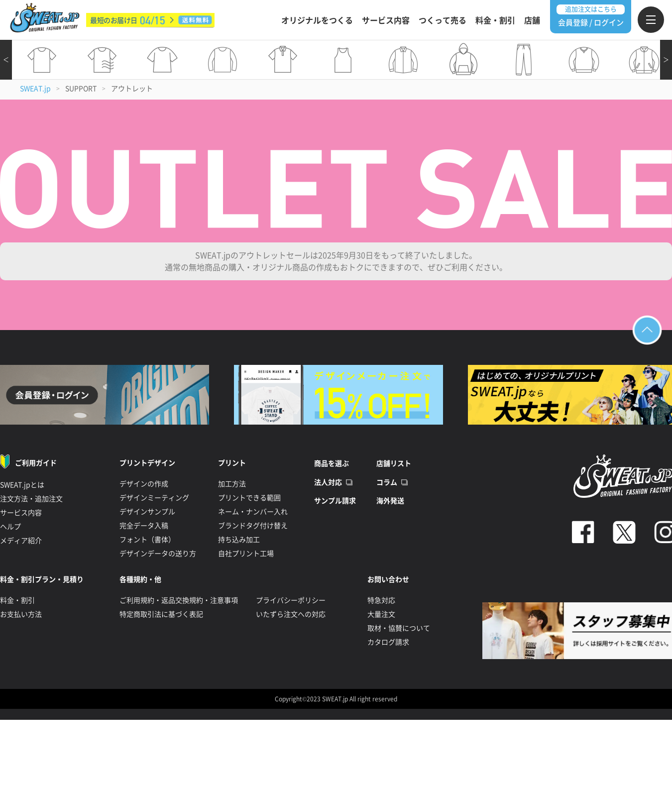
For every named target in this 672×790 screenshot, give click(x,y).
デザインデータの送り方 (158, 554)
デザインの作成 (144, 484)
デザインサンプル (147, 512)
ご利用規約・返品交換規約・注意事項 (179, 600)
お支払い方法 (21, 614)
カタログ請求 (388, 642)
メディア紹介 (21, 541)
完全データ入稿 (144, 526)
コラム (387, 482)
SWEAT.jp (35, 89)
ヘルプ (10, 527)
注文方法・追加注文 (31, 499)
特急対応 (381, 600)
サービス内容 (386, 20)
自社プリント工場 (246, 554)
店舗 (532, 20)
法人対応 (328, 482)
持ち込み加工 (239, 540)
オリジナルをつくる (317, 20)
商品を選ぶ (332, 463)
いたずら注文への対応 (291, 614)
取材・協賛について (399, 628)
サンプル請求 (335, 501)
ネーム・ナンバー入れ (253, 512)
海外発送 (390, 501)
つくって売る (443, 20)
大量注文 (381, 614)
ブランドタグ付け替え (253, 526)
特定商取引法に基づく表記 (161, 614)
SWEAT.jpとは (22, 485)
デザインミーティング (154, 498)
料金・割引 (495, 20)
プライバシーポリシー (291, 600)
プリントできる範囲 (249, 498)
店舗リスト (394, 463)
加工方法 (232, 484)
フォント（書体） (147, 540)
